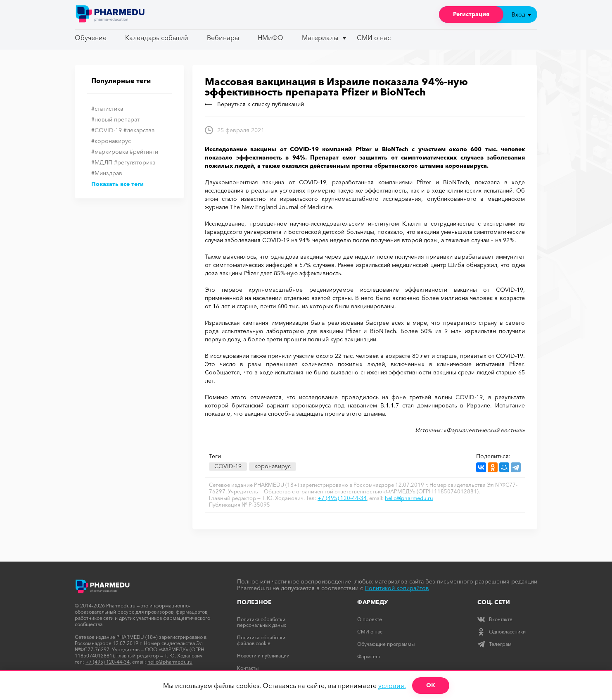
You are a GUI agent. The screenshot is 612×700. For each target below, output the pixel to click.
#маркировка (110, 152)
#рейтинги (144, 152)
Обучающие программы (386, 644)
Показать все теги (117, 184)
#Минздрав (107, 173)
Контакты (248, 668)
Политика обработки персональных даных (262, 622)
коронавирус (273, 466)
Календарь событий (157, 38)
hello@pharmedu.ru (409, 498)
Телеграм (495, 644)
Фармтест (369, 656)
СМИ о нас (374, 38)
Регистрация (471, 14)
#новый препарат (115, 119)
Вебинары (223, 38)
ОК (431, 685)
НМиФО (270, 38)
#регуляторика (135, 162)
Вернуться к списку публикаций (254, 104)
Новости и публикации (263, 656)
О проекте (370, 619)
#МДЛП (102, 162)
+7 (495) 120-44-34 (342, 498)
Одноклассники (502, 632)
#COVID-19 (107, 130)
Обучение (91, 38)
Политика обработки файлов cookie (261, 640)
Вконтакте (495, 619)
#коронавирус (111, 141)
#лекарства (139, 130)
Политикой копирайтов (397, 588)
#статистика (107, 109)
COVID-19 (228, 466)
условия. (392, 686)
